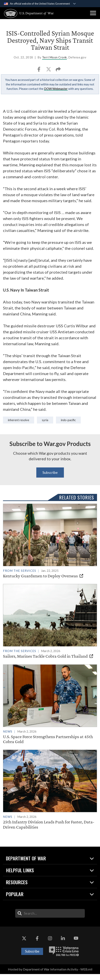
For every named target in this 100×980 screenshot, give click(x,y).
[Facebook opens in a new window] (37, 944)
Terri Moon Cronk (54, 57)
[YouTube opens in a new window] (76, 944)
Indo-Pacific (68, 420)
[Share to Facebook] (39, 70)
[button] (93, 13)
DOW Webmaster (56, 89)
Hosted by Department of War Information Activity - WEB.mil (50, 975)
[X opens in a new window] (24, 944)
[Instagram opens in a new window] (50, 944)
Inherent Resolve (19, 420)
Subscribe (50, 472)
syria (45, 420)
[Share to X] (49, 70)
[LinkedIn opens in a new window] (63, 944)
